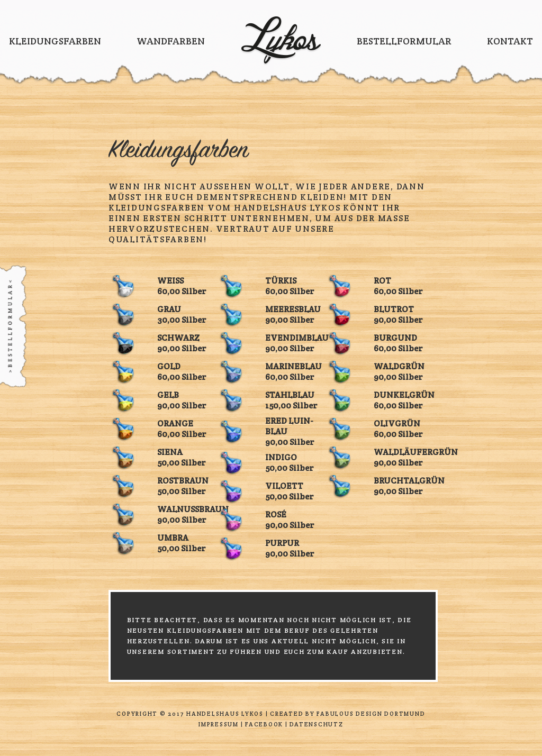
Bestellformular (404, 41)
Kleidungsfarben (55, 41)
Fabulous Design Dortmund (371, 714)
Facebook (264, 724)
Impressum (219, 724)
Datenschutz (316, 724)
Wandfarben (171, 41)
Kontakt (510, 41)
